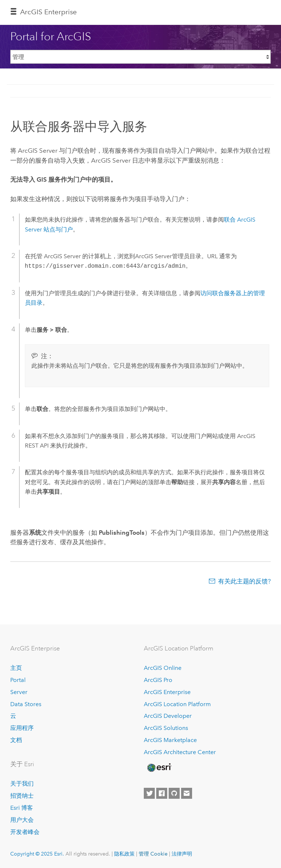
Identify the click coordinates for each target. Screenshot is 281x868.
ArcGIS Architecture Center (180, 752)
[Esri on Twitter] (149, 793)
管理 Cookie (153, 854)
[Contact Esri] (187, 793)
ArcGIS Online (163, 668)
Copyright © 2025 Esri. (37, 854)
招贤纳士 (22, 796)
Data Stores (26, 704)
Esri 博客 (22, 808)
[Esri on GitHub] (174, 793)
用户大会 (22, 820)
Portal (18, 680)
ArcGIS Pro (158, 680)
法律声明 (182, 854)
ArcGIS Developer (168, 716)
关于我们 (22, 784)
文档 (16, 740)
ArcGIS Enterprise (48, 12)
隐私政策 (124, 854)
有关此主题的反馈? (244, 581)
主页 (16, 668)
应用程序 (22, 728)
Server (19, 692)
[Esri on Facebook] (162, 793)
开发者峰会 (25, 832)
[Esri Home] (159, 768)
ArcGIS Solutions (166, 728)
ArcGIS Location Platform (177, 704)
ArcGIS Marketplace (170, 740)
